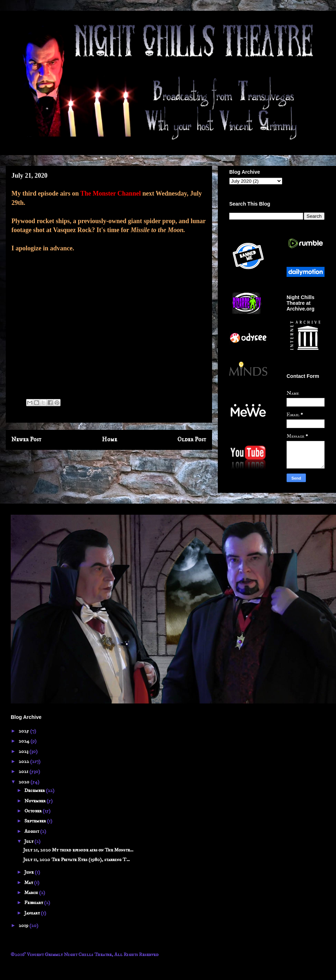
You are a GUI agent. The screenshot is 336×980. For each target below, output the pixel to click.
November (35, 801)
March (32, 893)
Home (110, 440)
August (32, 831)
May (29, 883)
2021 (24, 772)
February (34, 903)
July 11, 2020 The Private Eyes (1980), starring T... (76, 860)
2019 (24, 926)
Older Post (192, 440)
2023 (24, 751)
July (29, 841)
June (30, 872)
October (33, 811)
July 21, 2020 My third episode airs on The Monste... (78, 850)
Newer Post (27, 440)
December (35, 791)
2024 (25, 741)
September (36, 821)
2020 (25, 782)
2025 (24, 731)
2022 (24, 762)
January (33, 913)
